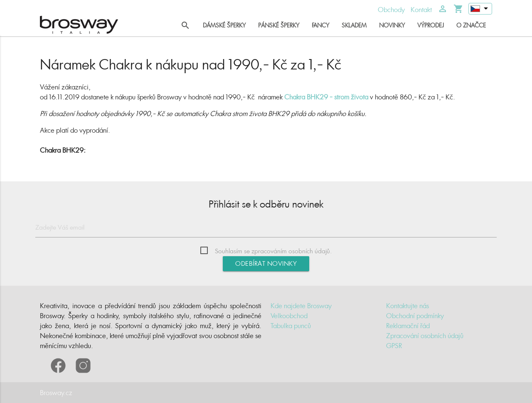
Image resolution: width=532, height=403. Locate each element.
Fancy (320, 25)
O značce (471, 25)
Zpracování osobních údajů (425, 336)
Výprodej (431, 25)
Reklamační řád (408, 326)
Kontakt (421, 10)
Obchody (391, 10)
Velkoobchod (289, 316)
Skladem (354, 25)
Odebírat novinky (266, 263)
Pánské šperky (279, 25)
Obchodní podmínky (415, 316)
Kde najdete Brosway (301, 306)
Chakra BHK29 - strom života (326, 97)
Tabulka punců (291, 326)
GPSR (394, 346)
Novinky (392, 25)
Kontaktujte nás (408, 306)
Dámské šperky (224, 25)
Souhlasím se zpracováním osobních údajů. (273, 251)
